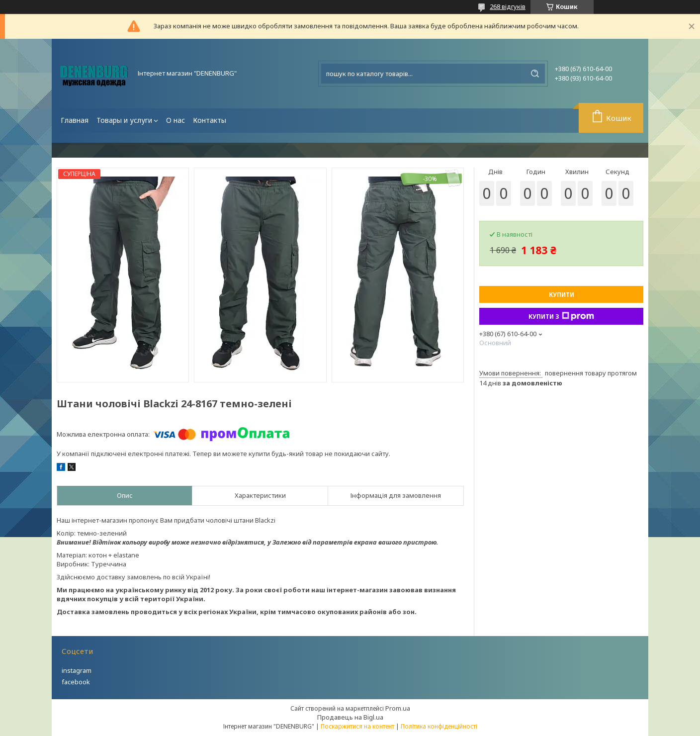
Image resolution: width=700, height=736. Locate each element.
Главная (75, 120)
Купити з (561, 316)
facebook (76, 682)
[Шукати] (535, 74)
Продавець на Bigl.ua (350, 717)
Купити (562, 295)
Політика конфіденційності (439, 726)
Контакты (210, 120)
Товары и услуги (124, 120)
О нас (175, 120)
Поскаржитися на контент (357, 726)
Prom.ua (398, 708)
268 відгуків (508, 6)
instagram (77, 670)
